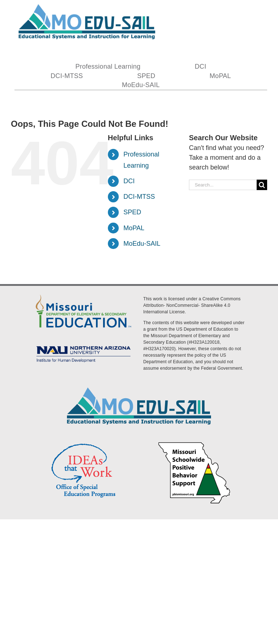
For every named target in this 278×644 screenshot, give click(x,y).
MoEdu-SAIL (142, 244)
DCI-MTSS (139, 197)
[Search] (262, 185)
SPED (132, 212)
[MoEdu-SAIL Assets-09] (83, 345)
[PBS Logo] (194, 443)
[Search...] (223, 185)
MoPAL (134, 228)
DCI (129, 181)
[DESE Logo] (83, 295)
